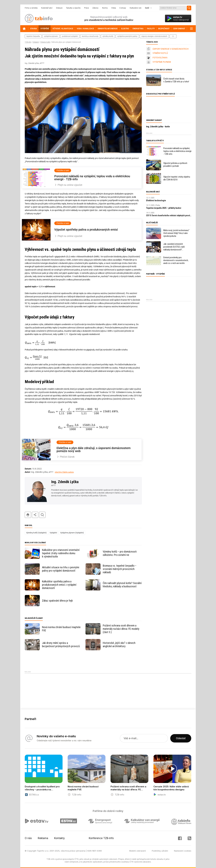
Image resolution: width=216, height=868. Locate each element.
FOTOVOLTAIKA (160, 58)
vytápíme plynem (51, 36)
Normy (105, 8)
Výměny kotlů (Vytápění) (36, 533)
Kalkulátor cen (136, 8)
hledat (42, 515)
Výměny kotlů (45, 42)
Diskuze (59, 8)
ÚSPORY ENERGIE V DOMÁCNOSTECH (171, 49)
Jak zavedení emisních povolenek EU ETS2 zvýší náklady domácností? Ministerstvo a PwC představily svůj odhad (177, 247)
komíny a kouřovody (90, 36)
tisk (28, 515)
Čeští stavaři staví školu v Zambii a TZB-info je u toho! (176, 80)
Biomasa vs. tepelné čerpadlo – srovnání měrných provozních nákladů (120, 569)
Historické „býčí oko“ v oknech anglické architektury (119, 645)
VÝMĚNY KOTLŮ (160, 53)
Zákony (95, 8)
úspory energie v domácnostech (154, 36)
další (173, 36)
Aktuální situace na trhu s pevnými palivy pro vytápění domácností (61, 569)
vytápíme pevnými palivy (127, 36)
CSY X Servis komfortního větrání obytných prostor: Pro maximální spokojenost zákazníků (169, 215)
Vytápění (36, 42)
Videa (114, 8)
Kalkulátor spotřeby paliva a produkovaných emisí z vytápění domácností (59, 585)
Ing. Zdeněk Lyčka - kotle (158, 127)
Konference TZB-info (101, 838)
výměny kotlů (108, 36)
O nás (28, 838)
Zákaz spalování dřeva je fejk (57, 601)
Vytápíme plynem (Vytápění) (72, 533)
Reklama (43, 838)
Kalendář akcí (47, 8)
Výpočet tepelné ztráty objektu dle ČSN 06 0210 (177, 178)
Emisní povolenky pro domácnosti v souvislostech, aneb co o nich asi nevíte (176, 260)
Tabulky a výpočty (73, 8)
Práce (86, 8)
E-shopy (123, 8)
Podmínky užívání (160, 851)
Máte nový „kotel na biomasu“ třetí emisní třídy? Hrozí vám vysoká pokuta (176, 233)
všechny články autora (64, 472)
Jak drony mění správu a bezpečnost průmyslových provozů (61, 645)
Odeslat (181, 738)
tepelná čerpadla (33, 36)
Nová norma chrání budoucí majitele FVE (61, 629)
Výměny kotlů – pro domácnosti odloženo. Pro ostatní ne (120, 553)
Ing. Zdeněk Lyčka (65, 482)
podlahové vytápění (70, 36)
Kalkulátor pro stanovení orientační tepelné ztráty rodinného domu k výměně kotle (61, 553)
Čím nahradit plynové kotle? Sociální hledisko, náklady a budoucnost (122, 585)
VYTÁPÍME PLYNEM (162, 62)
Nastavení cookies (183, 851)
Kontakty (59, 838)
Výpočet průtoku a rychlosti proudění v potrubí (175, 165)
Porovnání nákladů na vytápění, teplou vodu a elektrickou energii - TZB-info (177, 151)
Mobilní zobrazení (138, 851)
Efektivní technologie (156, 200)
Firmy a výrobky (31, 8)
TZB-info (28, 42)
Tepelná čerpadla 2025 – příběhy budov (164, 208)
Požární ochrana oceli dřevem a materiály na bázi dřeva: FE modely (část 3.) (121, 629)
